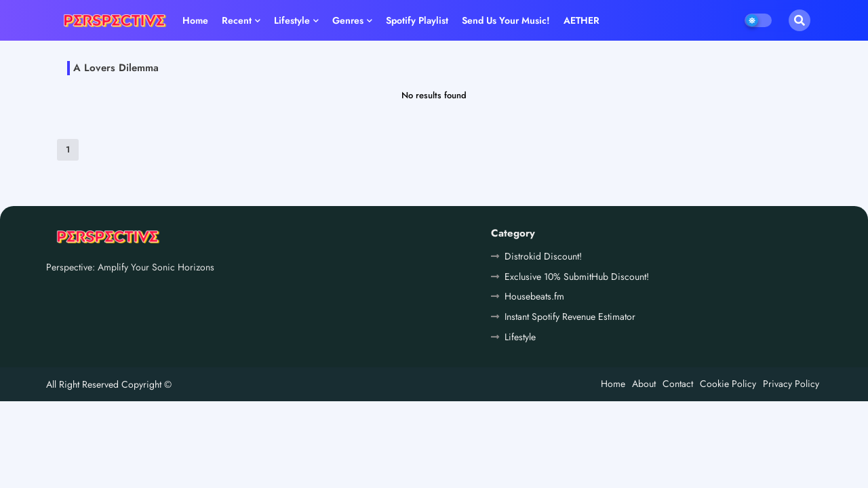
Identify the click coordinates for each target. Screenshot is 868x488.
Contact (678, 384)
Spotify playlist (417, 20)
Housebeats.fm (534, 296)
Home (195, 20)
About (644, 384)
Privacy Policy (791, 384)
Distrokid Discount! (543, 256)
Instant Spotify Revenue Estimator (570, 317)
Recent (237, 20)
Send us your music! (506, 20)
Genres (348, 20)
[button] (800, 20)
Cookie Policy (728, 384)
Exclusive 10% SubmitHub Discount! (577, 277)
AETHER (581, 20)
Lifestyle (292, 20)
